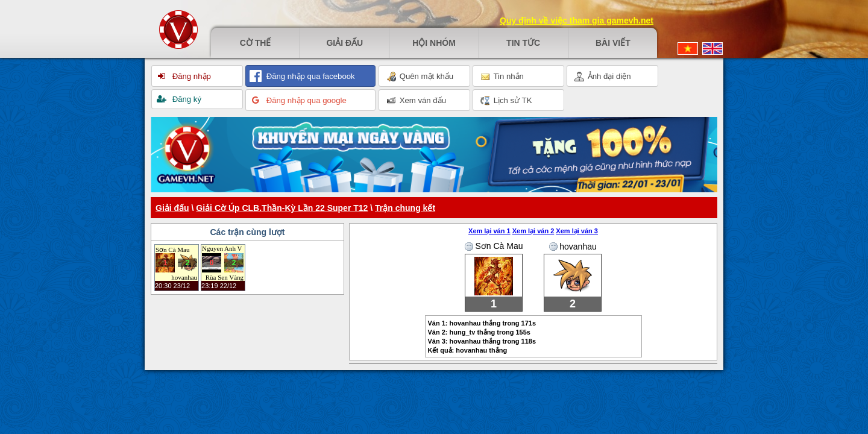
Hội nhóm (434, 43)
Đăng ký (186, 99)
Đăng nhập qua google (305, 100)
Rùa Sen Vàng (225, 277)
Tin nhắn (502, 77)
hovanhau (184, 277)
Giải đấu (344, 43)
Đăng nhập (190, 76)
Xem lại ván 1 (489, 231)
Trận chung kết (405, 208)
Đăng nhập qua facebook (310, 76)
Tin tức (523, 43)
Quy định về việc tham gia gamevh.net (577, 20)
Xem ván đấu (416, 101)
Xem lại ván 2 (533, 231)
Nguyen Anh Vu (222, 248)
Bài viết (613, 43)
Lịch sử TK (506, 101)
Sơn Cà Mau (173, 250)
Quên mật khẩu (420, 77)
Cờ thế (256, 43)
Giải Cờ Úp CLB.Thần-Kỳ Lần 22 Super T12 (282, 208)
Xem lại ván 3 (577, 231)
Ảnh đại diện (603, 77)
